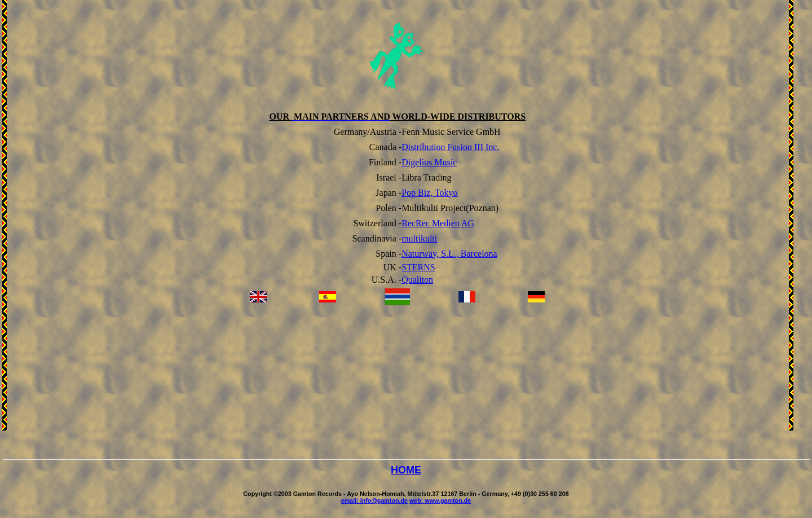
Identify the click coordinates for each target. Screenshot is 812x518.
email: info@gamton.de (374, 501)
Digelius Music (429, 162)
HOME (406, 470)
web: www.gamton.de (440, 501)
